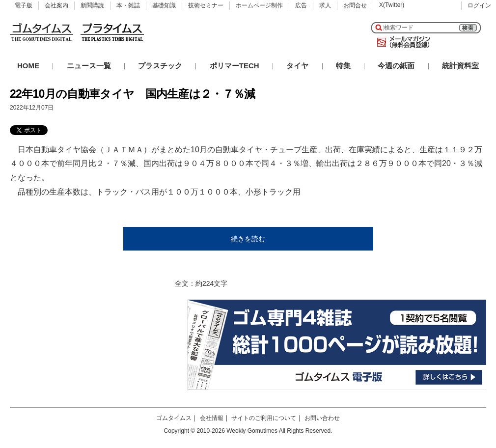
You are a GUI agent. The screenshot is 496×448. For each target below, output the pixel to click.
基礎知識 (164, 5)
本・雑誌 (128, 5)
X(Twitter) (392, 5)
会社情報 (212, 418)
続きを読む (248, 239)
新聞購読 (92, 5)
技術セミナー (206, 5)
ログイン (479, 5)
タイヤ (297, 66)
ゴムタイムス (174, 418)
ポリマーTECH (234, 66)
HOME (28, 66)
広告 (301, 5)
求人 (325, 5)
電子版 (24, 5)
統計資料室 (460, 66)
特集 (343, 66)
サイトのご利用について (264, 418)
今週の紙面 (396, 66)
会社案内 (56, 5)
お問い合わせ (322, 418)
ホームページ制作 (259, 5)
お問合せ (355, 5)
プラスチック (160, 66)
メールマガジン (402, 42)
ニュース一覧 (89, 66)
